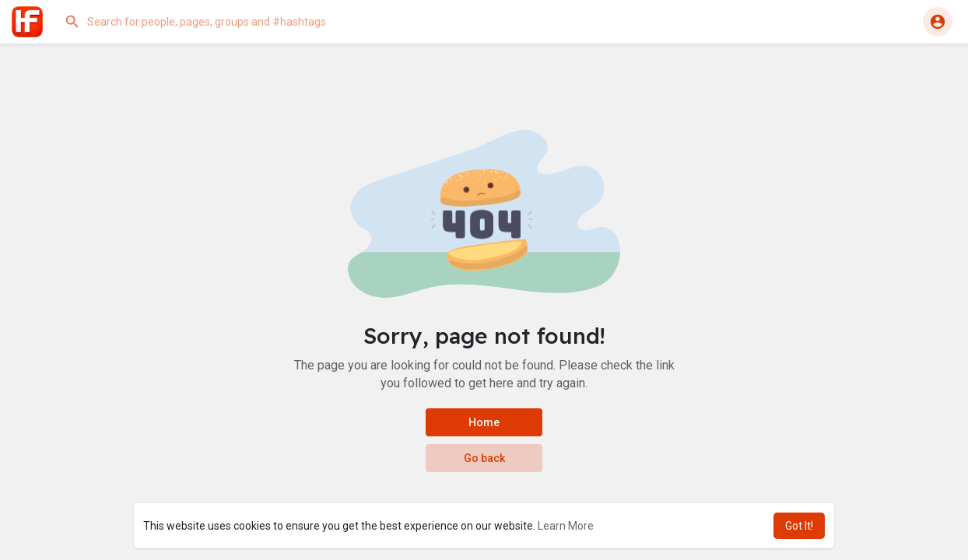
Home (484, 422)
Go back (484, 458)
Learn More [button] (566, 526)
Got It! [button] (799, 526)
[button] (214, 22)
